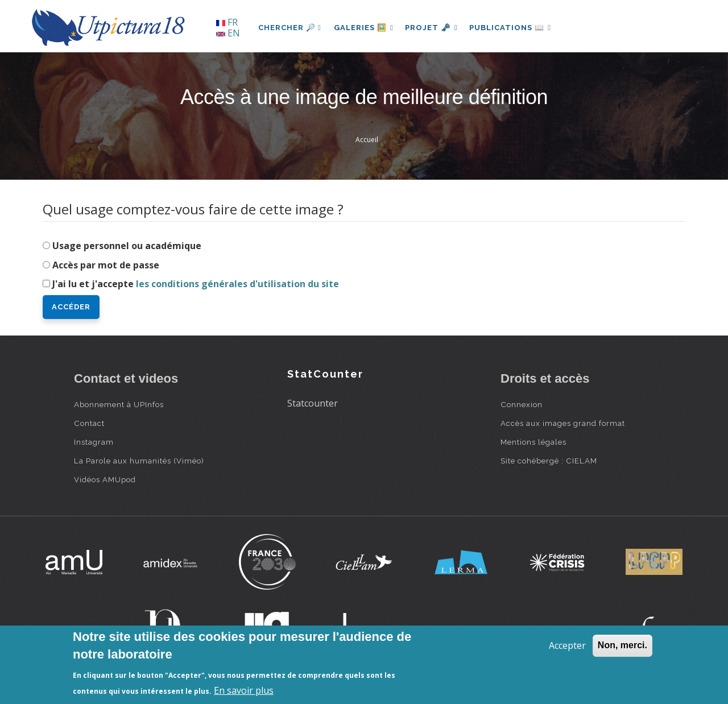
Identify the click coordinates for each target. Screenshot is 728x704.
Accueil (367, 140)
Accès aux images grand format (563, 423)
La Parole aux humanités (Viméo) (139, 461)
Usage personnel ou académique (127, 246)
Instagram (94, 442)
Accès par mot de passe (106, 265)
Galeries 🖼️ (365, 28)
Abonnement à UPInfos (119, 404)
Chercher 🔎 (290, 28)
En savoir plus (244, 690)
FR (227, 22)
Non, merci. (622, 645)
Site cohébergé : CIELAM (549, 461)
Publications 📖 (515, 28)
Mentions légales (533, 442)
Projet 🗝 (435, 28)
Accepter (567, 645)
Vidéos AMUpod (105, 479)
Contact (89, 423)
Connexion (522, 404)
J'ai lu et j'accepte (196, 284)
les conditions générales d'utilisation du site (237, 284)
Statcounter (313, 403)
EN (228, 33)
